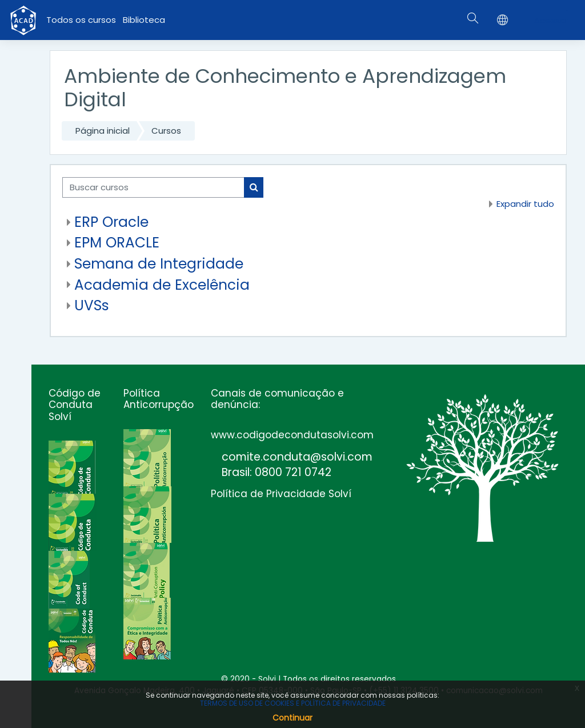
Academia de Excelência (162, 285)
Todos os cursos (81, 20)
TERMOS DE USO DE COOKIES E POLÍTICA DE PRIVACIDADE (293, 703)
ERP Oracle (111, 222)
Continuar (292, 718)
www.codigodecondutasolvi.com (292, 435)
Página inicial (103, 131)
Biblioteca (144, 20)
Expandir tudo (525, 204)
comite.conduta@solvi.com (297, 457)
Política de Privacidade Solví (281, 494)
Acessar (551, 20)
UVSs (92, 305)
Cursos (166, 131)
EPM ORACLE (117, 243)
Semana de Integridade (159, 264)
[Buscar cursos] (153, 187)
